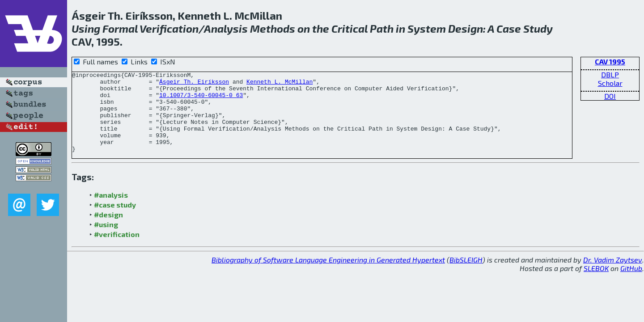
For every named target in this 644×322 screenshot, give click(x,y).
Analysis (226, 28)
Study (538, 28)
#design (108, 231)
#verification (117, 250)
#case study (115, 221)
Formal (120, 28)
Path (382, 28)
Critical (350, 28)
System (427, 28)
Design (466, 28)
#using (106, 240)
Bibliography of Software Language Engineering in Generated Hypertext (328, 276)
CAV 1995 (610, 61)
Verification (169, 28)
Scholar (610, 83)
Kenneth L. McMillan (280, 84)
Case (509, 28)
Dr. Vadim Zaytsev (613, 276)
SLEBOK (596, 284)
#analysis (111, 211)
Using (86, 28)
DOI (610, 96)
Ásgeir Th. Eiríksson (194, 84)
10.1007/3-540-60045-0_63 (201, 100)
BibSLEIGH (466, 276)
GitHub (631, 284)
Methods (273, 28)
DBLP (610, 74)
